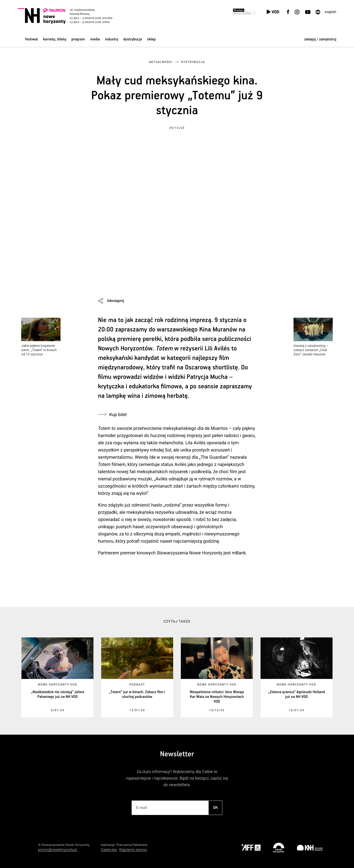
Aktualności (161, 62)
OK (215, 808)
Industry (112, 39)
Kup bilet (118, 414)
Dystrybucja (133, 39)
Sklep (151, 39)
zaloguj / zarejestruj (320, 39)
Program (78, 39)
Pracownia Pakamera (132, 845)
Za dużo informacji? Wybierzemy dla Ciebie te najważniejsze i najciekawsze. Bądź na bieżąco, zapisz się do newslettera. (177, 778)
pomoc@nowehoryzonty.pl (58, 850)
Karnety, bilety (55, 39)
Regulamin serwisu (133, 850)
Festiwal (31, 39)
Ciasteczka (109, 850)
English (330, 12)
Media (95, 39)
